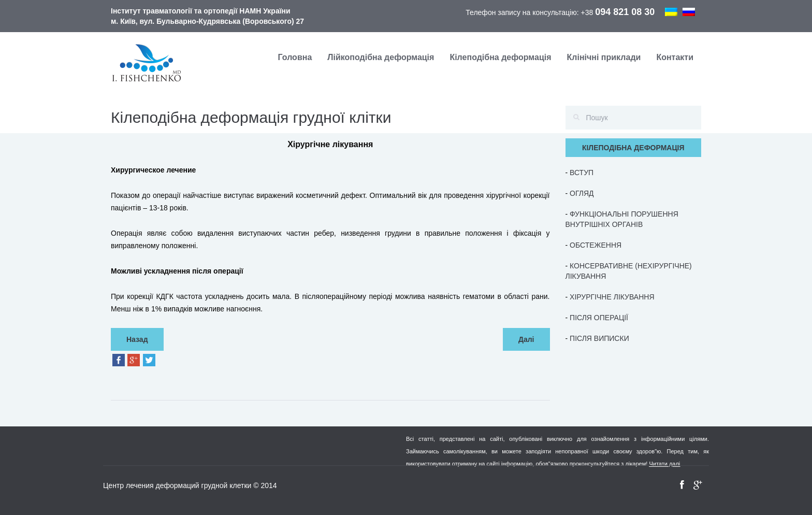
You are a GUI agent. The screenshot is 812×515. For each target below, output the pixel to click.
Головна (295, 57)
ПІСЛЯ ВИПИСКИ (599, 338)
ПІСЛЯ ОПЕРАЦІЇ (599, 318)
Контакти (675, 57)
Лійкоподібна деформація (381, 57)
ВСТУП (582, 173)
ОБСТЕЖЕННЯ (596, 245)
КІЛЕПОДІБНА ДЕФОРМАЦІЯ (633, 148)
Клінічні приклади (604, 57)
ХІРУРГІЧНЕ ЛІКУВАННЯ (612, 297)
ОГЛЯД (582, 193)
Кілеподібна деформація (500, 57)
